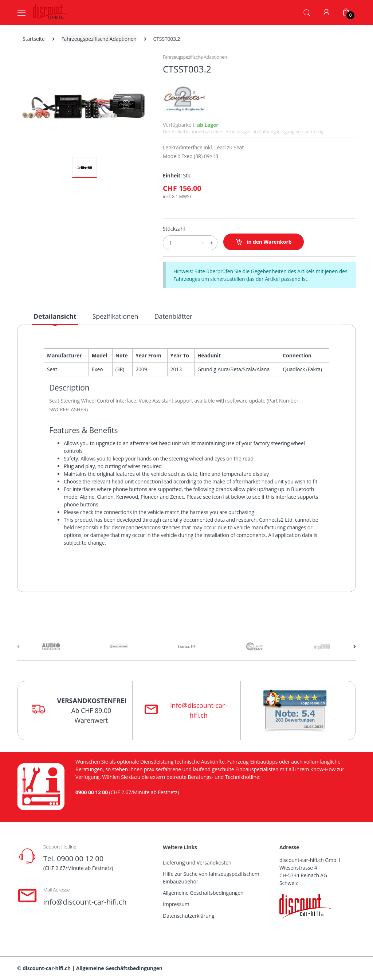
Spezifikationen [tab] (115, 316)
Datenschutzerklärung (189, 916)
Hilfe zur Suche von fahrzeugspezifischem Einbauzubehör (211, 878)
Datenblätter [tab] (173, 316)
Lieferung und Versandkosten (197, 863)
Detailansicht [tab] (55, 316)
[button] (307, 12)
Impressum (176, 904)
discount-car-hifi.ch (47, 968)
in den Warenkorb (264, 242)
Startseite (34, 39)
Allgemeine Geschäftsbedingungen (203, 893)
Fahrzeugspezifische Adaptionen (99, 39)
